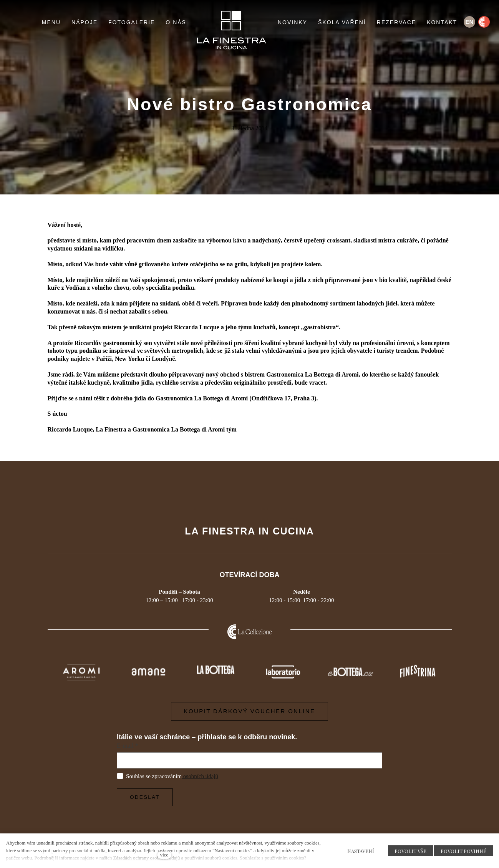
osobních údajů (200, 776)
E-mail (128, 746)
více (164, 855)
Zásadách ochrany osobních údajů (147, 858)
